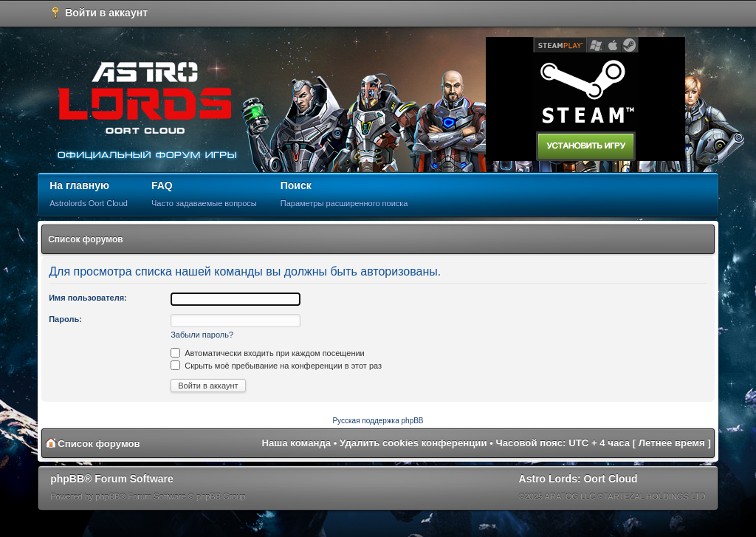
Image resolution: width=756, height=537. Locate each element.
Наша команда (296, 443)
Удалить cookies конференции (413, 443)
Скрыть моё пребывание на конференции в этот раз (276, 366)
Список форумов (85, 239)
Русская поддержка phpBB (378, 421)
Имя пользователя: (88, 298)
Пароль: (65, 319)
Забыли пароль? (202, 335)
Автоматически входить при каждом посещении (268, 353)
